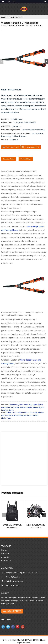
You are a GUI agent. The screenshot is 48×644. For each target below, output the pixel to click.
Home (4, 17)
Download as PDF (32, 147)
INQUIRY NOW (14, 611)
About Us (5, 557)
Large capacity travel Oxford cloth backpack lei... (12, 526)
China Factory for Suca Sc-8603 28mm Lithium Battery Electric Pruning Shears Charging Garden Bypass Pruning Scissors (23, 407)
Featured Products (16, 17)
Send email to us (12, 147)
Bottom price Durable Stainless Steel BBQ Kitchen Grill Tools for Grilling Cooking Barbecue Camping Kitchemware (22, 415)
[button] (46, 61)
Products (5, 553)
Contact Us (6, 561)
